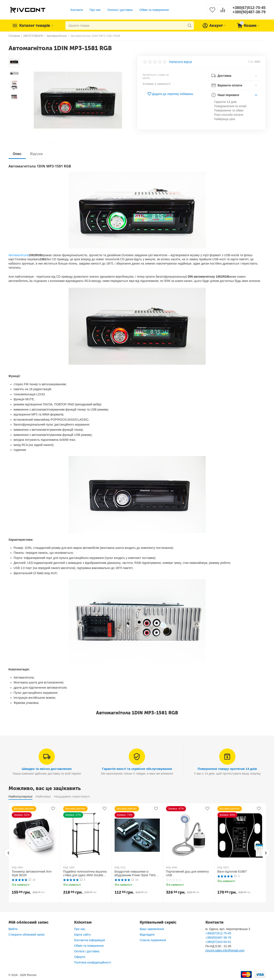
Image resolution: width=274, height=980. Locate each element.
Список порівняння (153, 940)
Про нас (95, 10)
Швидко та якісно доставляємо (47, 769)
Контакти (77, 10)
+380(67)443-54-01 (218, 942)
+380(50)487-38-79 (249, 12)
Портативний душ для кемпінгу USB (187, 873)
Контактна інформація (90, 940)
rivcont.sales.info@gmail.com (225, 950)
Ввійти (13, 929)
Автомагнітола (19, 255)
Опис (17, 154)
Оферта (80, 957)
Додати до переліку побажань (170, 94)
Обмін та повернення (154, 10)
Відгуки (36, 154)
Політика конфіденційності (93, 962)
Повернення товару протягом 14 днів (227, 769)
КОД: (251, 62)
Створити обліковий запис (27, 935)
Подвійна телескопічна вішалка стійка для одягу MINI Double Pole (85, 873)
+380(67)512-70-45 (249, 8)
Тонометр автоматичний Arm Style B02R (32, 873)
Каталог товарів (35, 26)
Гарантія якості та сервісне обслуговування (137, 769)
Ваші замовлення (152, 929)
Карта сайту (82, 935)
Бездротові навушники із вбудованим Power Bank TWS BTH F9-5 (135, 873)
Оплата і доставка (120, 10)
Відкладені (147, 935)
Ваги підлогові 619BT (232, 872)
